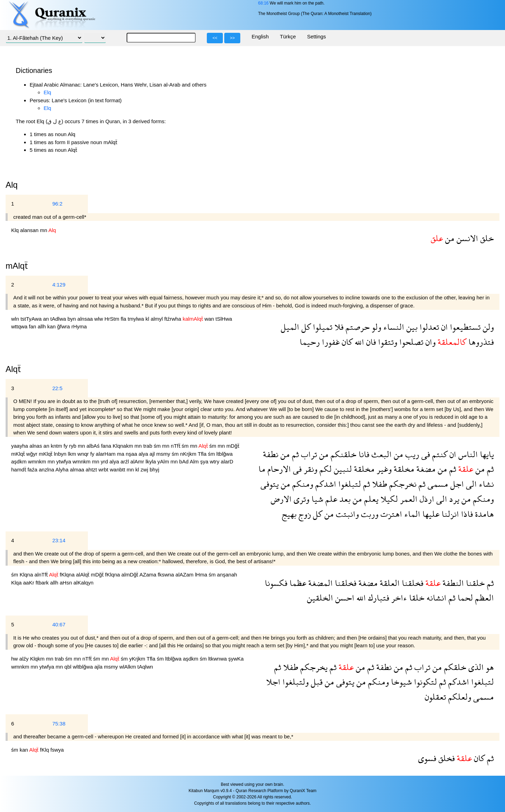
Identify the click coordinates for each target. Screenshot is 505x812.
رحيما (310, 342)
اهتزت (390, 514)
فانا (363, 454)
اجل (456, 484)
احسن (344, 598)
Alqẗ (13, 369)
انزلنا (449, 514)
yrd (105, 461)
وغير (383, 469)
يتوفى (270, 484)
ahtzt (92, 470)
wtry (215, 461)
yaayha (20, 446)
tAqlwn (145, 667)
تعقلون (435, 697)
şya (205, 461)
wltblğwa (84, 667)
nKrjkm (189, 454)
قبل (316, 682)
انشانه (435, 598)
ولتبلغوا (295, 682)
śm (158, 446)
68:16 (263, 3)
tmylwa (137, 319)
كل (305, 327)
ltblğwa (224, 454)
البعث (380, 454)
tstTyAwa (32, 319)
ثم (294, 454)
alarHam (107, 454)
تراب (308, 454)
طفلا (379, 484)
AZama (149, 575)
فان (370, 342)
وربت (369, 514)
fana (107, 446)
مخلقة (403, 469)
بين (411, 327)
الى (470, 484)
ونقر (310, 469)
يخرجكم (313, 667)
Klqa (17, 583)
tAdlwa (59, 319)
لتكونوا (424, 682)
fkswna (167, 575)
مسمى (437, 484)
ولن (487, 327)
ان (443, 327)
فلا (338, 327)
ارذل (426, 499)
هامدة (483, 514)
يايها (486, 454)
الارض (281, 499)
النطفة (452, 583)
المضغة (319, 583)
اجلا (273, 682)
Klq (16, 230)
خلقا (416, 598)
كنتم (439, 454)
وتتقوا (387, 342)
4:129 (59, 285)
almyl (157, 319)
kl (148, 319)
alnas (37, 446)
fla (124, 319)
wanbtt (118, 470)
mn (44, 230)
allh (43, 326)
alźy (25, 659)
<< (215, 38)
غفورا (330, 342)
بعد (344, 499)
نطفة (271, 454)
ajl (153, 454)
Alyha (63, 470)
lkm (73, 454)
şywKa (236, 659)
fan (33, 326)
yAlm (164, 461)
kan (52, 326)
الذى (475, 667)
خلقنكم (342, 454)
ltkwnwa (218, 659)
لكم (325, 469)
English (260, 36)
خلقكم (454, 667)
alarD (227, 461)
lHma (202, 575)
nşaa (132, 454)
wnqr (84, 454)
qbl (69, 667)
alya (144, 454)
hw (15, 659)
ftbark (43, 583)
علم (330, 499)
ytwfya (64, 461)
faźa (33, 470)
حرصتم (357, 327)
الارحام (278, 469)
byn (73, 319)
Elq (47, 92)
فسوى (427, 758)
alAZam (185, 575)
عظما (297, 583)
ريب (411, 454)
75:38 (59, 724)
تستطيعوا (464, 327)
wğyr (32, 454)
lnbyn (61, 454)
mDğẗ (233, 446)
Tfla (203, 454)
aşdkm (20, 461)
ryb (73, 446)
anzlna (47, 470)
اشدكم (325, 484)
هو (489, 667)
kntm (57, 446)
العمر (408, 499)
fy (66, 446)
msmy (164, 454)
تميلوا (322, 327)
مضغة (425, 469)
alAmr (138, 461)
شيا (316, 499)
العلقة (389, 583)
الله (358, 342)
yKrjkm (138, 659)
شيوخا (400, 682)
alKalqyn (83, 583)
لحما (464, 598)
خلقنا (474, 583)
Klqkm (38, 659)
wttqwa (20, 326)
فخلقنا (412, 583)
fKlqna (68, 575)
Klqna (27, 575)
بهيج (289, 514)
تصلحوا (410, 342)
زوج (304, 514)
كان (346, 342)
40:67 (59, 624)
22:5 (57, 388)
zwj (145, 470)
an (47, 319)
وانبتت (346, 514)
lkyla (151, 461)
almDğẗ (130, 575)
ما (262, 469)
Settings (316, 36)
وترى (300, 499)
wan (210, 319)
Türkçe (288, 36)
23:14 (59, 540)
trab (149, 446)
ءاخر (398, 598)
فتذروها (480, 342)
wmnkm (38, 461)
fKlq (45, 750)
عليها (430, 514)
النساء (393, 327)
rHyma (79, 326)
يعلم (370, 499)
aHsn (66, 583)
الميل (290, 327)
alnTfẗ (42, 575)
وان (429, 342)
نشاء (485, 484)
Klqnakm (124, 446)
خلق (486, 238)
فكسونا (276, 583)
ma (121, 454)
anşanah (227, 575)
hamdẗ (19, 470)
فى (425, 454)
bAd (184, 461)
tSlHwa (224, 319)
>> (232, 38)
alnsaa (86, 319)
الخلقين (320, 598)
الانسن (466, 238)
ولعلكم (459, 697)
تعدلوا (428, 327)
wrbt (104, 470)
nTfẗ (176, 446)
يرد (453, 499)
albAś (94, 446)
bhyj (154, 470)
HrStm (112, 319)
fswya (57, 750)
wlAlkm (128, 667)
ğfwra (64, 326)
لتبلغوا (349, 484)
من (449, 238)
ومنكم (302, 484)
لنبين (342, 469)
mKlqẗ (19, 454)
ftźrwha (174, 319)
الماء (411, 514)
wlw (99, 319)
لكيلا (388, 499)
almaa (78, 470)
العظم (483, 598)
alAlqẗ (84, 575)
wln (16, 319)
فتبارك (378, 598)
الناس (467, 454)
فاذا (466, 514)
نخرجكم (402, 484)
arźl (125, 461)
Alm (195, 461)
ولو (375, 327)
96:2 (57, 204)
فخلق (446, 758)
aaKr (29, 583)
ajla (99, 667)
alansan (30, 230)
